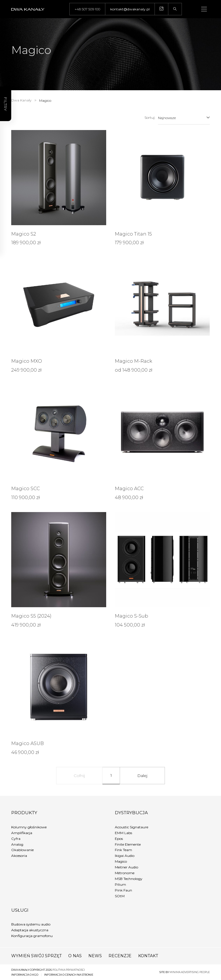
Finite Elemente (128, 844)
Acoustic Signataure (132, 827)
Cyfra (16, 839)
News (95, 956)
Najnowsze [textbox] (167, 118)
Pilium (120, 884)
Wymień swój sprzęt (36, 956)
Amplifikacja (22, 833)
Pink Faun (123, 890)
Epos (119, 839)
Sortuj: (150, 117)
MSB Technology (129, 879)
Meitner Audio (126, 867)
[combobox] (184, 118)
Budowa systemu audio (31, 924)
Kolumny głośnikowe (29, 827)
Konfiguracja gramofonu (32, 936)
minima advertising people (190, 972)
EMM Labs (123, 833)
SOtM (120, 896)
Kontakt (148, 956)
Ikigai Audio (125, 856)
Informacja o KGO (25, 975)
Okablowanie (22, 850)
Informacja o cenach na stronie (69, 975)
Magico (121, 861)
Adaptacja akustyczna (30, 930)
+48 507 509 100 (87, 9)
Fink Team (123, 850)
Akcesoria (19, 856)
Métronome (125, 873)
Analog (17, 844)
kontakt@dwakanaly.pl (130, 9)
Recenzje (120, 956)
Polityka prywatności (69, 970)
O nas (75, 956)
